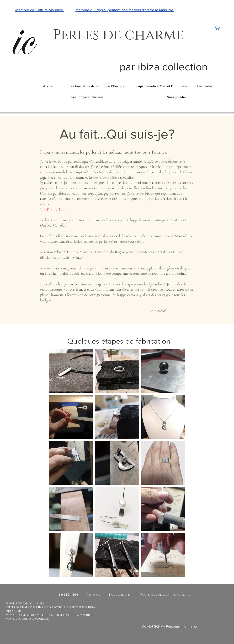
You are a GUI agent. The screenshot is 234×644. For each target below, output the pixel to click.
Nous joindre (119, 595)
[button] (217, 27)
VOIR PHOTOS (53, 209)
